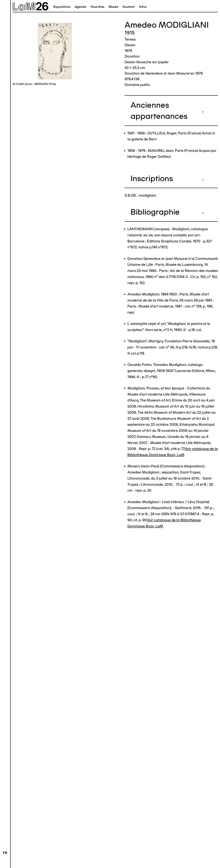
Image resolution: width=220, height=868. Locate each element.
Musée (113, 7)
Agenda (80, 7)
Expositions (62, 7)
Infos (143, 7)
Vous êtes (97, 7)
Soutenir (129, 7)
